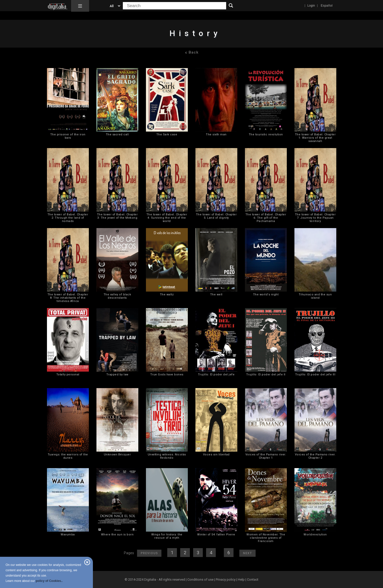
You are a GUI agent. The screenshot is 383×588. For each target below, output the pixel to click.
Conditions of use (201, 579)
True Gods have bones (167, 375)
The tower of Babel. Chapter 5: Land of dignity (216, 216)
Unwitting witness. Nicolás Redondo (167, 456)
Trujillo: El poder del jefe (216, 375)
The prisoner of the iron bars (68, 136)
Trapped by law (117, 375)
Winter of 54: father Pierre (216, 535)
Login (311, 6)
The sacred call (117, 134)
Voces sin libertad (216, 455)
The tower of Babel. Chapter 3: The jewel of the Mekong (117, 216)
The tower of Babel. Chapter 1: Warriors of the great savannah (315, 138)
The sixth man (216, 134)
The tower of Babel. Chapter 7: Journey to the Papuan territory (315, 218)
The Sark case (167, 134)
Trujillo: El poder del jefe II (266, 375)
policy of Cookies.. (49, 581)
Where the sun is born (117, 535)
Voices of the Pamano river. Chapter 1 (266, 456)
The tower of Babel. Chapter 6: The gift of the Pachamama (266, 218)
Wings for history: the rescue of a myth (167, 536)
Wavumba (68, 535)
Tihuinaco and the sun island (315, 296)
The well (216, 295)
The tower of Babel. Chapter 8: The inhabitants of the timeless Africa (68, 298)
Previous (149, 553)
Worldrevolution (315, 535)
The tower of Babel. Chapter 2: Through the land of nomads (68, 218)
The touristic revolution (266, 134)
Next (247, 553)
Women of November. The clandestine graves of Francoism (266, 538)
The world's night (266, 295)
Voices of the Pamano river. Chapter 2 (315, 456)
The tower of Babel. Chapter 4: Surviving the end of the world (167, 218)
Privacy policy (226, 579)
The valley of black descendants (117, 296)
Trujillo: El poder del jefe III (315, 375)
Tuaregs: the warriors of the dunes (68, 456)
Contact (253, 579)
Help (241, 579)
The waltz (167, 295)
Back (192, 52)
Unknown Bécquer (117, 455)
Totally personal (68, 375)
